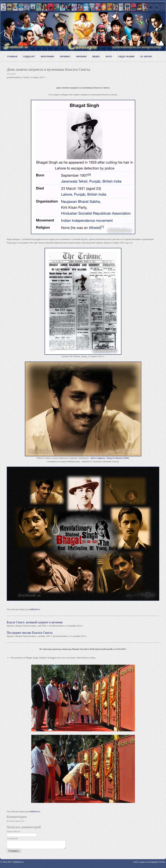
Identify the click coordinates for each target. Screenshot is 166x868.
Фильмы (81, 56)
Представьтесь (14, 831)
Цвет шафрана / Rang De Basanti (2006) (110, 458)
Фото (109, 56)
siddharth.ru (35, 609)
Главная (12, 56)
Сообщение (12, 838)
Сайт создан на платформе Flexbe (149, 863)
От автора (146, 56)
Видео (96, 56)
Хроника (65, 56)
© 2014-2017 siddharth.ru (12, 863)
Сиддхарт (29, 56)
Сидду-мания (126, 56)
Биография (47, 56)
